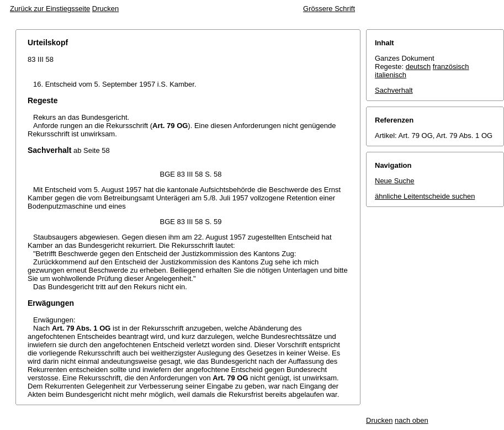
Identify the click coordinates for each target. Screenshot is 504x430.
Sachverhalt (394, 90)
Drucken (105, 9)
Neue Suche (395, 181)
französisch (451, 67)
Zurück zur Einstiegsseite (50, 9)
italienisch (391, 75)
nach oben (412, 420)
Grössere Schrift (329, 9)
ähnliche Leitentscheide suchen (425, 196)
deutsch (418, 67)
